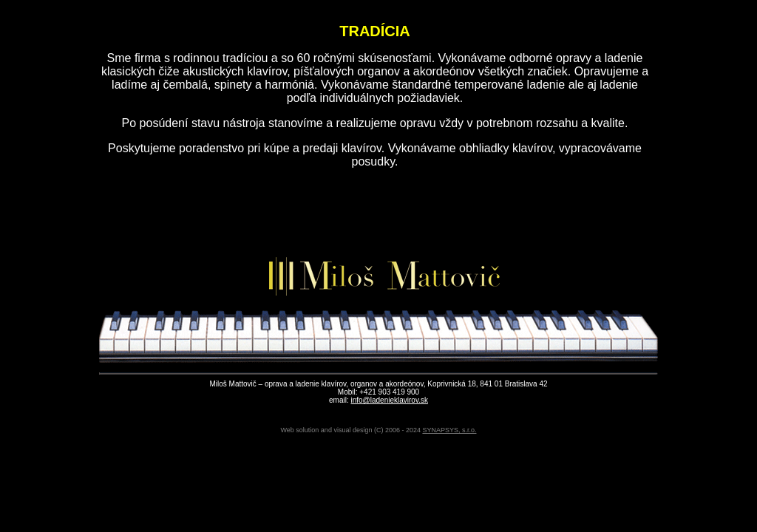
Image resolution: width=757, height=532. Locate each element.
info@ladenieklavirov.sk (389, 400)
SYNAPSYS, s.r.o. (449, 430)
